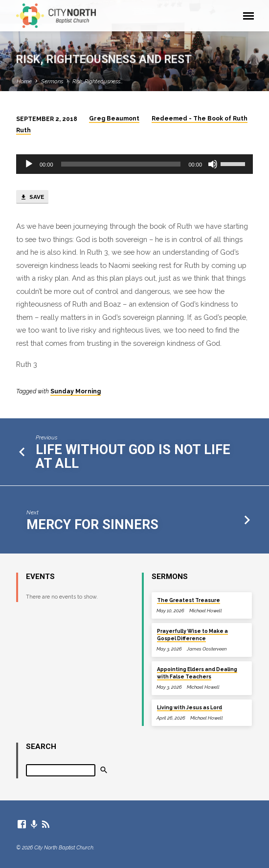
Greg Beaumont (114, 119)
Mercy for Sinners (92, 525)
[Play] (29, 164)
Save (32, 197)
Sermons (52, 81)
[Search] (61, 771)
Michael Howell (206, 611)
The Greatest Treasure (189, 600)
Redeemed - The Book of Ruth (200, 119)
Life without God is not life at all (133, 457)
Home (24, 81)
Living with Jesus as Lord (190, 707)
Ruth (23, 130)
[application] (134, 164)
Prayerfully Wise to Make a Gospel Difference (192, 635)
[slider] (121, 164)
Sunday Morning (76, 391)
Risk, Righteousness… (98, 81)
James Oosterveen (207, 649)
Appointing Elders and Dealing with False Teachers (197, 673)
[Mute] (213, 164)
